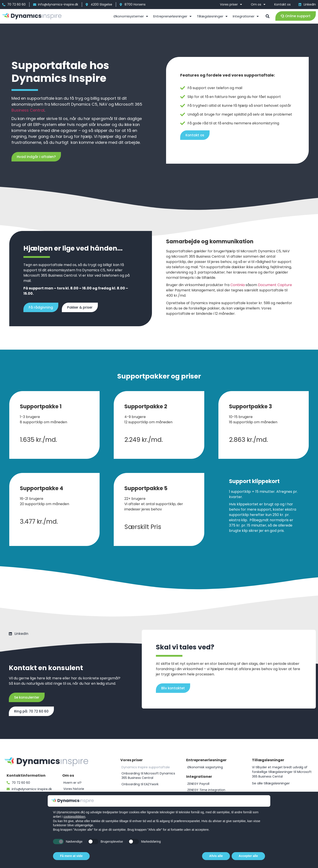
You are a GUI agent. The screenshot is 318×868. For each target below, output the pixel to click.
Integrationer (246, 16)
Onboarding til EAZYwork (140, 784)
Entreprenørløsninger (172, 16)
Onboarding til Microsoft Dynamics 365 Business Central (148, 776)
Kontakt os (282, 4)
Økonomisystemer (131, 16)
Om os (258, 4)
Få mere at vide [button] (71, 856)
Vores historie (74, 789)
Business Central (28, 110)
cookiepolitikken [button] (74, 817)
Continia (238, 285)
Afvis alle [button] (216, 856)
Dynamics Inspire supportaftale (146, 767)
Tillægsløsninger (212, 16)
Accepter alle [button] (248, 856)
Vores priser (231, 4)
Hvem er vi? (72, 783)
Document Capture (275, 285)
